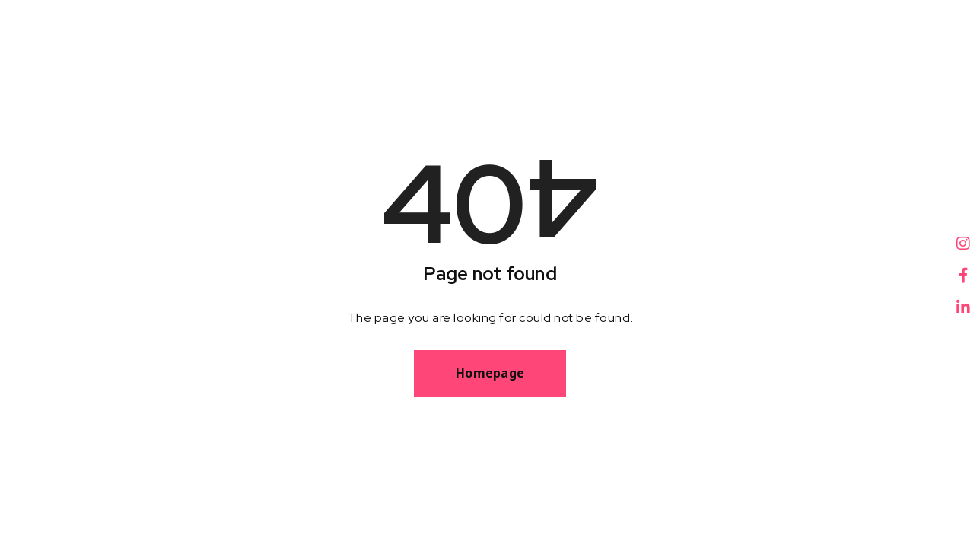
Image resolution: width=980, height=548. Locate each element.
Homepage (490, 373)
